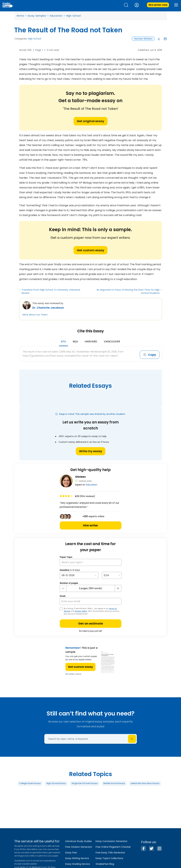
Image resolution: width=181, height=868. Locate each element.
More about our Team (35, 315)
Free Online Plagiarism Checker (113, 847)
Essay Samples (37, 16)
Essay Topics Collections (109, 858)
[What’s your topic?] (91, 562)
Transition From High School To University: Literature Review (51, 291)
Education (56, 16)
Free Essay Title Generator (110, 853)
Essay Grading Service (78, 864)
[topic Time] (112, 575)
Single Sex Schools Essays (85, 783)
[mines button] (63, 588)
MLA (75, 341)
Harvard (91, 341)
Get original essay (90, 121)
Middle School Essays (114, 783)
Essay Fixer (71, 853)
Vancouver (112, 341)
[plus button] (118, 588)
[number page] (91, 588)
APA (63, 341)
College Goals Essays (30, 783)
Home (20, 16)
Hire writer (90, 525)
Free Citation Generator (79, 847)
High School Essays (56, 783)
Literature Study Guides (78, 841)
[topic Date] (79, 575)
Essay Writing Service (77, 858)
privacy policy (81, 611)
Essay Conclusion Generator (112, 841)
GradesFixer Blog (105, 864)
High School (74, 16)
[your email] (91, 601)
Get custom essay (90, 250)
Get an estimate (91, 623)
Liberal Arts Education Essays (145, 783)
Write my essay (91, 451)
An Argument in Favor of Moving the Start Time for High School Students (128, 291)
